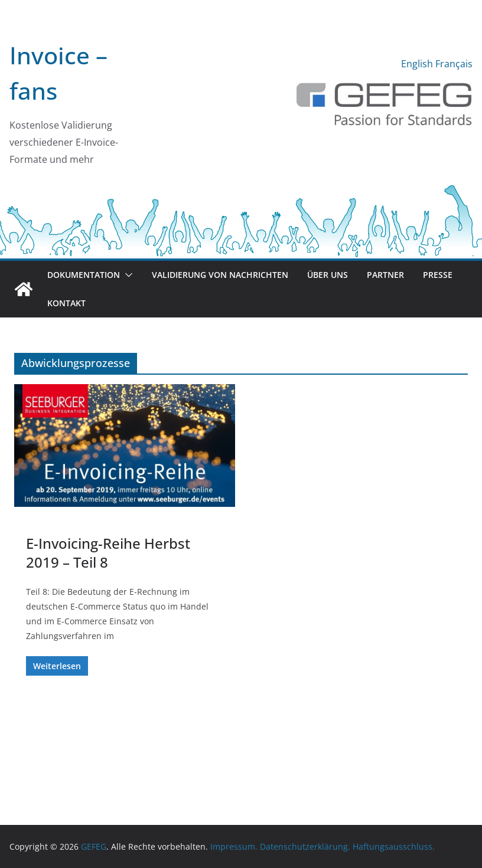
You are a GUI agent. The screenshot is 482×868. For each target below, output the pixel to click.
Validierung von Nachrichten (220, 275)
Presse (438, 275)
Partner (385, 275)
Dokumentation (84, 275)
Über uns (328, 275)
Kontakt (66, 303)
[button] (126, 275)
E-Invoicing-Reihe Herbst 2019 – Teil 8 (108, 552)
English (417, 64)
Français (454, 64)
